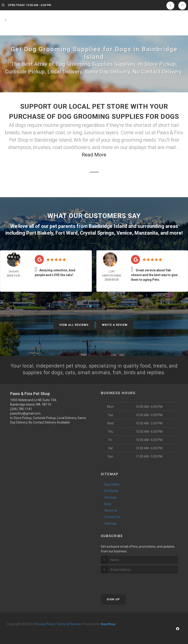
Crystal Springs (97, 232)
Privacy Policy (45, 624)
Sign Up (113, 599)
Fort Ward (66, 232)
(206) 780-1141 (21, 409)
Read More (94, 155)
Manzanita (146, 232)
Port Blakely (40, 232)
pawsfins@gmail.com (25, 413)
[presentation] (125, 582)
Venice (124, 232)
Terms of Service (69, 624)
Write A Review (115, 324)
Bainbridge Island (108, 226)
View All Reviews (74, 324)
